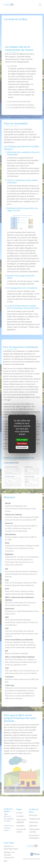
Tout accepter (22, 440)
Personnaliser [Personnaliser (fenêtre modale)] (22, 447)
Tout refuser (22, 443)
